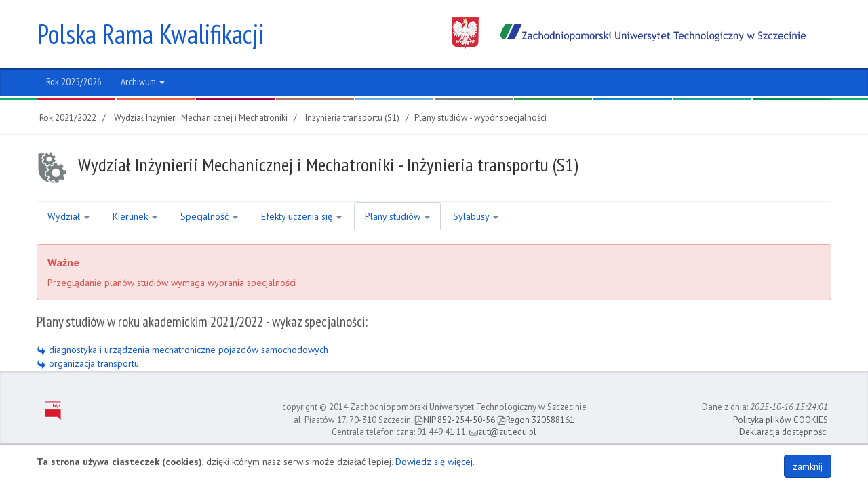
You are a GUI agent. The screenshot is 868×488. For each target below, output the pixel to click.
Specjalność (209, 216)
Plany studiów (397, 216)
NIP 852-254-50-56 (455, 420)
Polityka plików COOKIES (781, 420)
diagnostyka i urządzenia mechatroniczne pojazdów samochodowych (182, 350)
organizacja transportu (88, 363)
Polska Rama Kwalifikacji (150, 34)
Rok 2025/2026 (74, 82)
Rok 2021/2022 (68, 118)
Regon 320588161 (536, 420)
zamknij (808, 466)
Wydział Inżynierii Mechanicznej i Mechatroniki (201, 118)
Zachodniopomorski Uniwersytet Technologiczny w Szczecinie (629, 33)
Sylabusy (476, 216)
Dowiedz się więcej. (435, 462)
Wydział (68, 216)
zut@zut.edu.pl (503, 432)
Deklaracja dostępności (784, 432)
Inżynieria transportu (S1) (352, 118)
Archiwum (143, 82)
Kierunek (135, 216)
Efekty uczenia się (301, 216)
